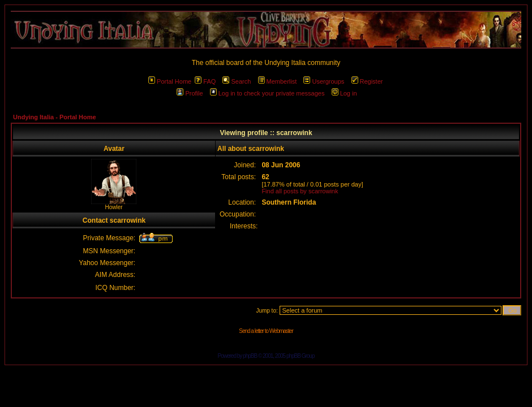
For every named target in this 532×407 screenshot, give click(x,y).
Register (367, 81)
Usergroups (324, 81)
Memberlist (278, 81)
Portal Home (170, 81)
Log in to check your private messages (267, 93)
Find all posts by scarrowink (300, 191)
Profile (190, 93)
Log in (344, 93)
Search (237, 81)
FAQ (205, 81)
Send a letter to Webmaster (266, 331)
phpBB (250, 356)
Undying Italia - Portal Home (55, 117)
